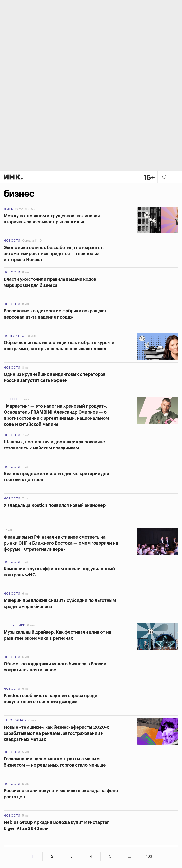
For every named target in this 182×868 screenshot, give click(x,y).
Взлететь (12, 399)
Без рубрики (15, 625)
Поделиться (15, 336)
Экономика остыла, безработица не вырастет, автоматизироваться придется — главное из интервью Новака (54, 254)
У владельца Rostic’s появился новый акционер (55, 505)
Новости (12, 241)
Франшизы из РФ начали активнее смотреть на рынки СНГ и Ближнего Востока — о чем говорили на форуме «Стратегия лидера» (61, 543)
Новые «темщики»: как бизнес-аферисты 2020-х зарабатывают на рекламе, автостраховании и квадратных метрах (56, 733)
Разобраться (15, 720)
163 (149, 856)
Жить (8, 209)
